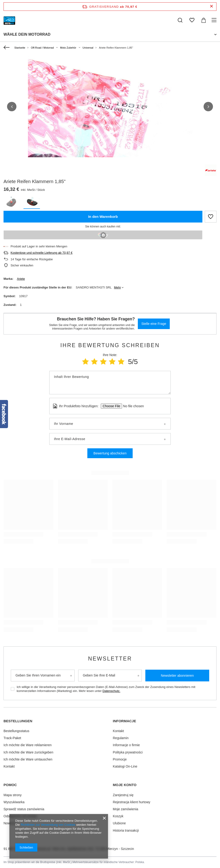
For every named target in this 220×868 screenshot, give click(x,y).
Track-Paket (12, 738)
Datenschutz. (112, 691)
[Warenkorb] (204, 20)
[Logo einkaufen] (10, 20)
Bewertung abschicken (110, 453)
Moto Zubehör (68, 48)
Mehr (117, 287)
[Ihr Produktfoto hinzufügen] (132, 406)
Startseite (20, 48)
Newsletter (110, 659)
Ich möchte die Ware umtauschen (28, 759)
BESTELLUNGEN (18, 721)
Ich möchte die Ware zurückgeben (28, 752)
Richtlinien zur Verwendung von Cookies (48, 825)
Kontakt (9, 766)
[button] (12, 107)
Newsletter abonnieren (177, 676)
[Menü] (215, 20)
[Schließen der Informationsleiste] (211, 6)
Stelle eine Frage (154, 324)
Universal (88, 48)
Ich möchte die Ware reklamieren (28, 745)
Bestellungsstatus (16, 731)
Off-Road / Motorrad (42, 48)
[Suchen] (180, 20)
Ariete (21, 279)
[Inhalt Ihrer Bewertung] (110, 383)
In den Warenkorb (103, 217)
